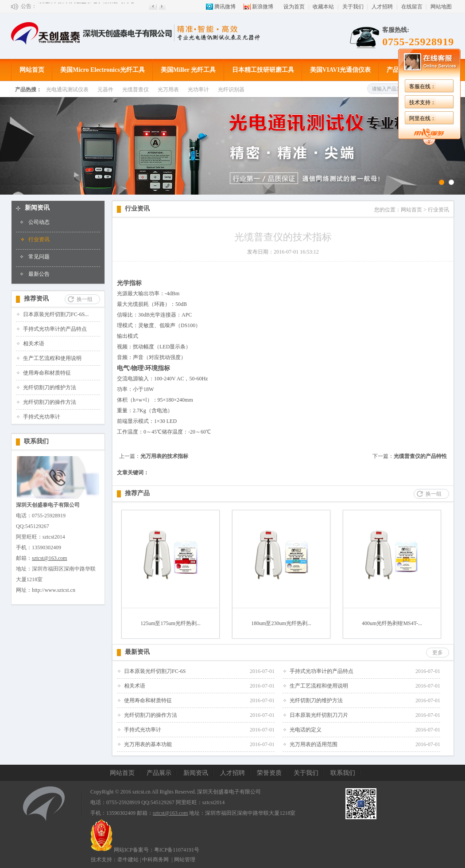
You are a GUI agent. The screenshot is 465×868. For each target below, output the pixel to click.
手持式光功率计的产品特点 (55, 329)
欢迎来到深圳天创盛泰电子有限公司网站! (87, 6)
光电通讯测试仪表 (67, 90)
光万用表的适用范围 (314, 744)
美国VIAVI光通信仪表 (340, 70)
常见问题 (39, 257)
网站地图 (441, 7)
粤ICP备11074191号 (177, 850)
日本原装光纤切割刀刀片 (319, 715)
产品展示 (399, 70)
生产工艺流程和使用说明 (52, 358)
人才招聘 (382, 7)
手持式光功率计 (42, 417)
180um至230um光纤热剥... (281, 623)
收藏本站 (323, 7)
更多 (438, 653)
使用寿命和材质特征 (47, 373)
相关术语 (34, 344)
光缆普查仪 (136, 90)
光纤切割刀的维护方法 (50, 387)
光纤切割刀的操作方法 (50, 402)
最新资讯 (137, 652)
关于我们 (353, 7)
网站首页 (32, 70)
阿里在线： (280, 118)
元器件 (105, 90)
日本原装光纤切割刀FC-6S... (56, 314)
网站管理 (185, 860)
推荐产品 (137, 493)
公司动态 (39, 222)
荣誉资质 (269, 773)
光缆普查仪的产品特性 (420, 456)
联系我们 (36, 441)
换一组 (85, 299)
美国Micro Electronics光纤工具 (102, 70)
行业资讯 (39, 239)
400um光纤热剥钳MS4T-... (392, 623)
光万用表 (168, 90)
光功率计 (198, 90)
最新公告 (39, 274)
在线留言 (412, 7)
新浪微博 (263, 7)
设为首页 (294, 7)
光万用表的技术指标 (164, 456)
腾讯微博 (225, 7)
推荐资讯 (36, 299)
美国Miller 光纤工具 (188, 70)
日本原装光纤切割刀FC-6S (155, 671)
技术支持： (280, 102)
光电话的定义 (306, 730)
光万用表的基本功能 (148, 744)
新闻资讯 (37, 208)
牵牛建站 (128, 860)
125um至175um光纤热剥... (170, 623)
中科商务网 (155, 860)
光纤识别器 (231, 90)
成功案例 (440, 70)
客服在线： (280, 86)
